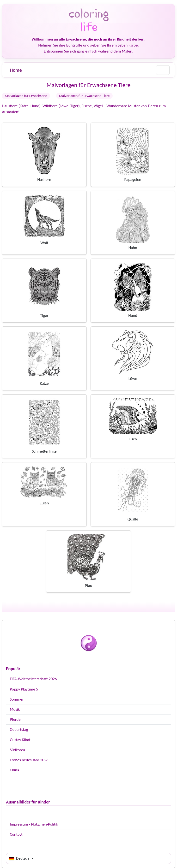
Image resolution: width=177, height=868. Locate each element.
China (14, 770)
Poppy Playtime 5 (24, 689)
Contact (16, 834)
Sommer (17, 699)
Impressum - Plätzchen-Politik (34, 824)
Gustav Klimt (20, 740)
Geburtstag (19, 729)
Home (16, 70)
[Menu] (163, 70)
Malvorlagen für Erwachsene (26, 96)
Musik (15, 709)
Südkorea (17, 750)
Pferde (15, 719)
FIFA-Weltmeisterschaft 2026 (33, 679)
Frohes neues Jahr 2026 (29, 760)
